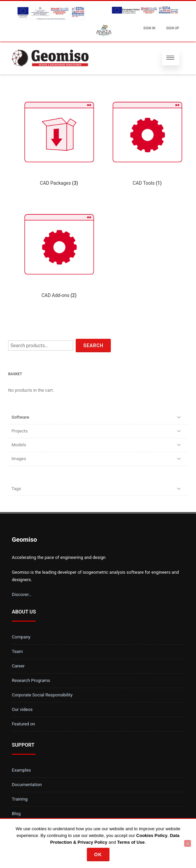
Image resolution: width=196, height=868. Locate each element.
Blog (16, 814)
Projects (20, 431)
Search (93, 346)
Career (18, 666)
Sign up (173, 28)
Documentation (27, 785)
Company (21, 637)
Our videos (22, 709)
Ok (98, 855)
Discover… (22, 594)
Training (20, 799)
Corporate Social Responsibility (42, 695)
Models (19, 445)
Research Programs (31, 680)
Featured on (23, 724)
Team (17, 651)
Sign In (149, 28)
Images (19, 459)
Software (20, 417)
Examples (21, 770)
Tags (16, 489)
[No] (188, 843)
